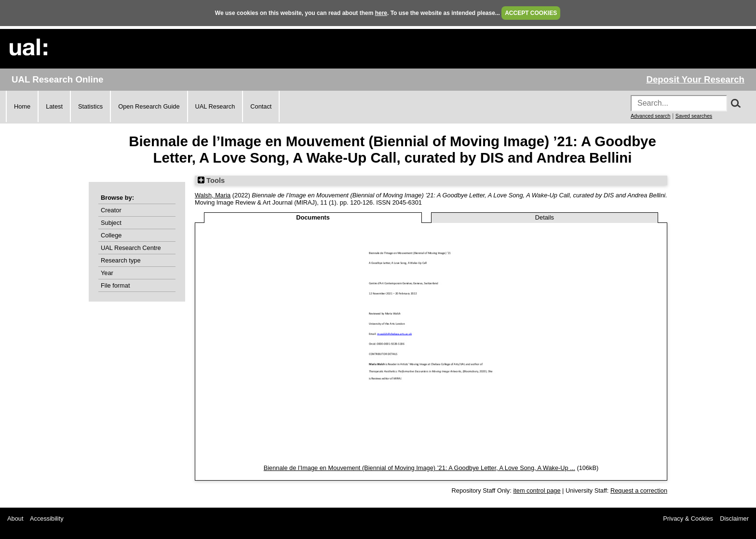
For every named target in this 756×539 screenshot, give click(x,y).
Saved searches (694, 116)
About (15, 518)
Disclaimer (734, 518)
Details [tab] (545, 217)
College (111, 235)
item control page (537, 491)
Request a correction (639, 491)
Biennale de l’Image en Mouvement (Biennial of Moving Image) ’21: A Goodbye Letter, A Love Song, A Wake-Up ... (419, 468)
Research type (121, 260)
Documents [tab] (313, 217)
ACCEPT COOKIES (531, 13)
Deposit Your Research (695, 79)
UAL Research (215, 106)
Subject (111, 223)
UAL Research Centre (131, 248)
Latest (54, 106)
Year (107, 273)
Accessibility (47, 518)
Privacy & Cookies (688, 518)
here (381, 13)
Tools (211, 180)
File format (115, 285)
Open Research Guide (149, 106)
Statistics (90, 106)
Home (22, 106)
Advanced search (650, 116)
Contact (261, 106)
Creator (111, 210)
